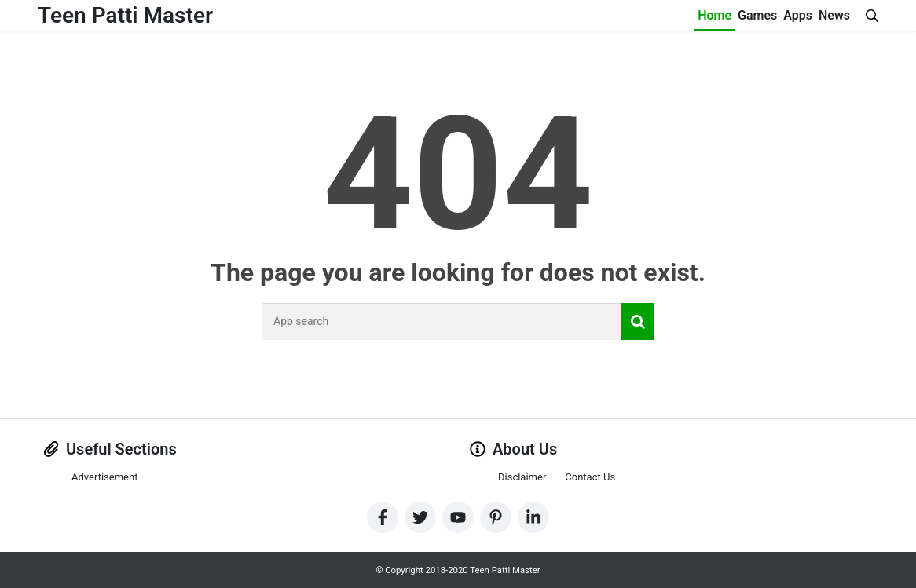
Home (714, 15)
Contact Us (590, 477)
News (834, 15)
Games (757, 15)
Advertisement (104, 477)
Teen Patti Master (125, 15)
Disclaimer (522, 477)
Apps (798, 15)
